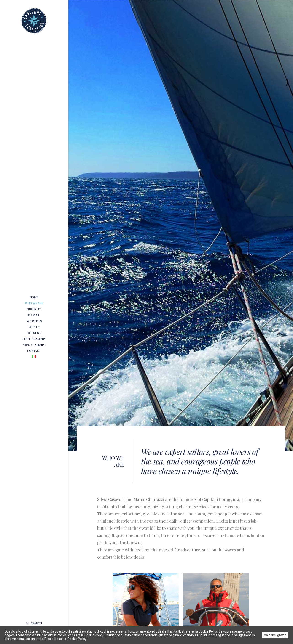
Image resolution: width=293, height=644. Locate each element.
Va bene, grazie (275, 635)
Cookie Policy (77, 639)
